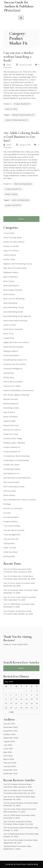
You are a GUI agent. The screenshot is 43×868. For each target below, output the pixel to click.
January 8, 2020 (25, 145)
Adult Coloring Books (23, 184)
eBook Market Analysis (13, 347)
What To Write (11, 109)
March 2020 (9, 759)
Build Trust (8, 334)
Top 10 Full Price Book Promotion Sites (20, 840)
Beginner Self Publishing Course (18, 264)
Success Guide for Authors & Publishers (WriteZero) (19, 6)
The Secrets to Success (14, 530)
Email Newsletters (11, 355)
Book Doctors (9, 294)
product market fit (13, 205)
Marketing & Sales (11, 408)
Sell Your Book (10, 491)
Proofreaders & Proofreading (16, 460)
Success (7, 513)
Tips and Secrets (11, 539)
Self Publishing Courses (14, 487)
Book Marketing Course (14, 307)
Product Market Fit (22, 104)
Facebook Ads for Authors (15, 364)
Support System (11, 521)
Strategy (7, 504)
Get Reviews (9, 373)
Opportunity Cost (11, 425)
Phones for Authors (12, 430)
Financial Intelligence (13, 369)
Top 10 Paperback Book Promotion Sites (21, 834)
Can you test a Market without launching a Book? (18, 57)
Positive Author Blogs (13, 438)
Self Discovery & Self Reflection (17, 478)
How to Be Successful (13, 382)
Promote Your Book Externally (17, 456)
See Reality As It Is (12, 473)
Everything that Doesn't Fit (15, 360)
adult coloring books (21, 200)
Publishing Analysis (12, 469)
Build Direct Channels (13, 329)
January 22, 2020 (26, 65)
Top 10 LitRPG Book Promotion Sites (19, 604)
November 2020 (10, 731)
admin (9, 65)
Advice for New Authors (14, 242)
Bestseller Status (11, 272)
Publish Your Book (11, 465)
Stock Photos (9, 495)
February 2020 (10, 763)
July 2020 (8, 745)
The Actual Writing (12, 526)
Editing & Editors (11, 351)
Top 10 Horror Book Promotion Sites (19, 583)
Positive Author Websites (14, 443)
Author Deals (9, 259)
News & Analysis (11, 417)
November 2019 (10, 773)
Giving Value (9, 377)
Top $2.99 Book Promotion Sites (17, 846)
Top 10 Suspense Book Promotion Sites (21, 590)
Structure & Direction (13, 508)
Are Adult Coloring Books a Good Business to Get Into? (21, 137)
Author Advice (10, 255)
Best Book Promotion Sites (15, 268)
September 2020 (11, 738)
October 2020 (9, 734)
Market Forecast (11, 399)
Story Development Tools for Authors (20, 500)
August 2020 (9, 741)
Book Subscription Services (15, 321)
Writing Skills (9, 556)
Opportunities (9, 421)
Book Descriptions (11, 286)
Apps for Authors (11, 251)
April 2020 (8, 756)
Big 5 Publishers (11, 277)
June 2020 (8, 749)
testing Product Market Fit (23, 115)
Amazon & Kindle (11, 246)
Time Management (12, 535)
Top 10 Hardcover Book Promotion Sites (21, 828)
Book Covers (9, 281)
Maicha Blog (33, 864)
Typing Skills (9, 543)
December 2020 (10, 727)
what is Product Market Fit (16, 120)
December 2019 (10, 770)
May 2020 (8, 752)
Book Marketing (10, 303)
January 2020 (10, 766)
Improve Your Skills (12, 386)
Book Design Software (13, 290)
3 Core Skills (9, 233)
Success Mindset (11, 517)
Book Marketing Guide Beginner (17, 316)
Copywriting (9, 338)
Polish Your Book (11, 434)
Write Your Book (10, 552)
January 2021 (9, 724)
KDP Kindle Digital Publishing (16, 395)
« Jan (11, 712)
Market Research (11, 404)
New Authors (9, 412)
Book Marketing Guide (13, 312)
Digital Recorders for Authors (16, 342)
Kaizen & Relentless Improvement (18, 390)
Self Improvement (11, 482)
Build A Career (10, 325)
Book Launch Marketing (14, 299)
